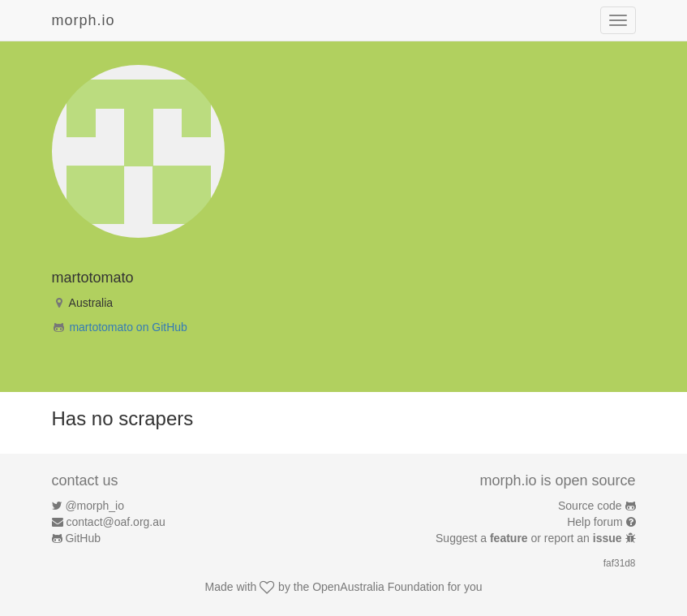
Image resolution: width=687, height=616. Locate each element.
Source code (590, 506)
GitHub (83, 538)
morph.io (84, 20)
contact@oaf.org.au (115, 522)
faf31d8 (620, 563)
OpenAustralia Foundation (378, 587)
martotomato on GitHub (128, 327)
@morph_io (94, 506)
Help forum (595, 522)
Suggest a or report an (530, 538)
